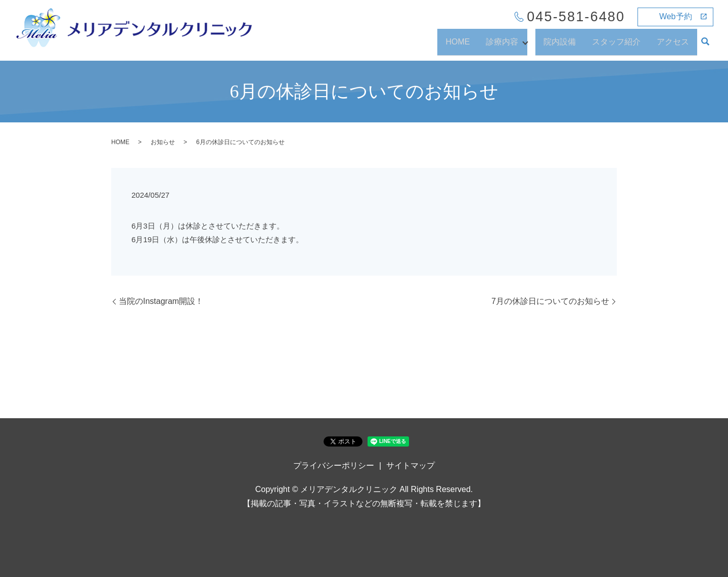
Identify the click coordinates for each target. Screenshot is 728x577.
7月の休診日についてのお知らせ (550, 301)
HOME (454, 46)
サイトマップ (411, 465)
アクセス (673, 46)
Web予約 (676, 16)
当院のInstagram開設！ (161, 301)
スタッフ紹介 (616, 46)
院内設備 (560, 46)
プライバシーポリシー (334, 465)
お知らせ (163, 142)
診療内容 (499, 46)
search (705, 47)
